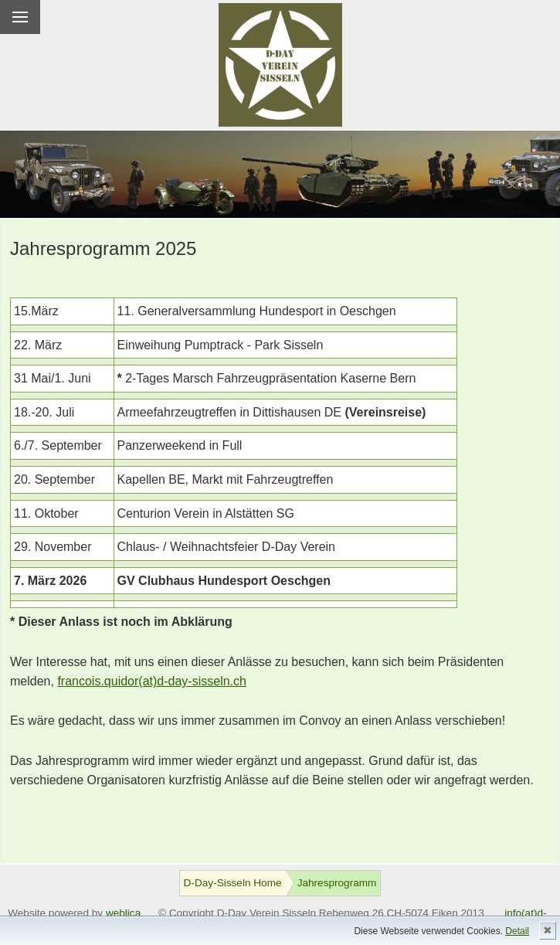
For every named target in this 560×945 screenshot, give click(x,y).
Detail (517, 931)
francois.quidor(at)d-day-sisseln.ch (152, 681)
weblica (123, 913)
